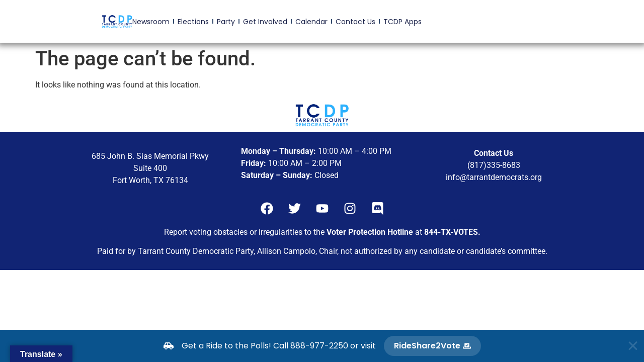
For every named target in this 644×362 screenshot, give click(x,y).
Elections (193, 22)
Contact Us (355, 22)
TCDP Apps (403, 22)
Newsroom (151, 22)
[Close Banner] (633, 346)
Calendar (311, 22)
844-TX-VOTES (451, 232)
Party (226, 22)
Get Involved (265, 22)
